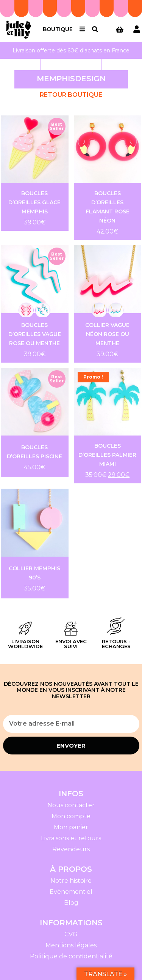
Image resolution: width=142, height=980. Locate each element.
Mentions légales (71, 945)
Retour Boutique (71, 95)
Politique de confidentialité (71, 956)
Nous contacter (71, 805)
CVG (71, 934)
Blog (71, 903)
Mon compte (71, 816)
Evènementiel (71, 892)
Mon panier (71, 827)
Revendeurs (71, 849)
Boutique (58, 29)
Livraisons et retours (71, 838)
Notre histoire (71, 881)
